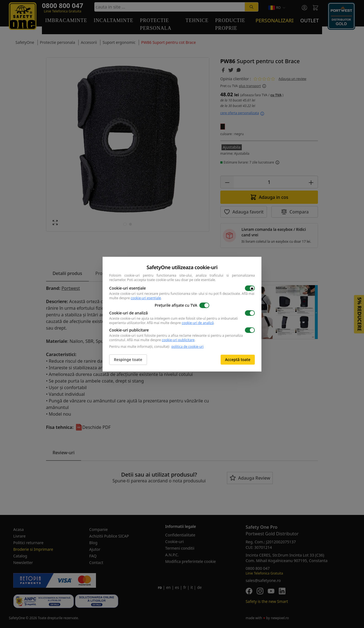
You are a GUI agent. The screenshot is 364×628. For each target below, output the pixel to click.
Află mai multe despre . (181, 323)
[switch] (250, 288)
